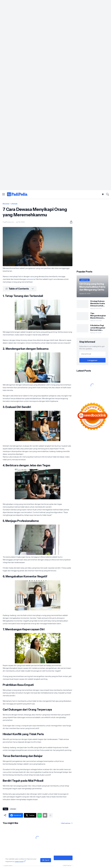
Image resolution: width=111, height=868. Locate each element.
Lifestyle (14, 204)
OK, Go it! (46, 860)
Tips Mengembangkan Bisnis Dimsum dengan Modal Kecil (99, 316)
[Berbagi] (70, 222)
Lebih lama (67, 865)
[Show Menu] (4, 194)
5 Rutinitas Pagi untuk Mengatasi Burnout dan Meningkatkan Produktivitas (98, 328)
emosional (31, 279)
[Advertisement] (55, 16)
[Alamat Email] (92, 354)
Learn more (19, 861)
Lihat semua (66, 823)
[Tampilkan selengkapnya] (50, 815)
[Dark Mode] (103, 194)
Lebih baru (8, 865)
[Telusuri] (107, 194)
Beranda (6, 204)
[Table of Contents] (20, 289)
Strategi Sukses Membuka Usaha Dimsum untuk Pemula (98, 303)
